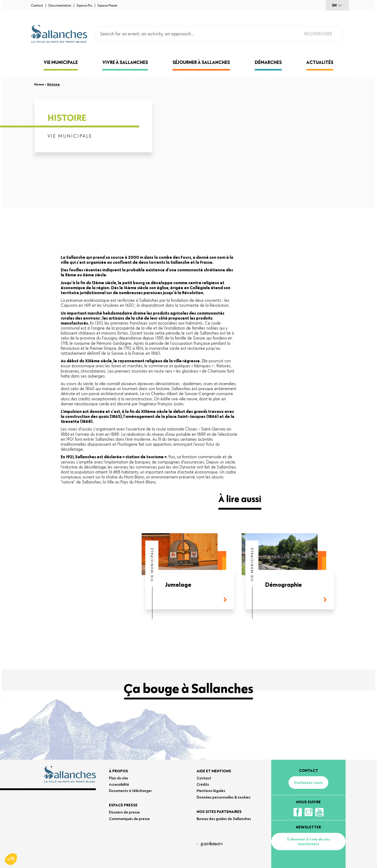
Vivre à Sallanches (125, 62)
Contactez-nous (308, 783)
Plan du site (118, 778)
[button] (11, 859)
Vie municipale (61, 62)
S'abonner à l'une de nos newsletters (309, 842)
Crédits (203, 784)
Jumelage (178, 585)
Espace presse (107, 5)
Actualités (320, 62)
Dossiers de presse (124, 812)
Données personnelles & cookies (223, 797)
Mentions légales (211, 791)
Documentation (60, 5)
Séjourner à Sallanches (201, 62)
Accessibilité (119, 784)
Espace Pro (84, 5)
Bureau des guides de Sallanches (224, 819)
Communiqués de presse (129, 819)
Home (39, 84)
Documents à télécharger (130, 791)
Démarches (268, 62)
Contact (37, 5)
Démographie (284, 585)
